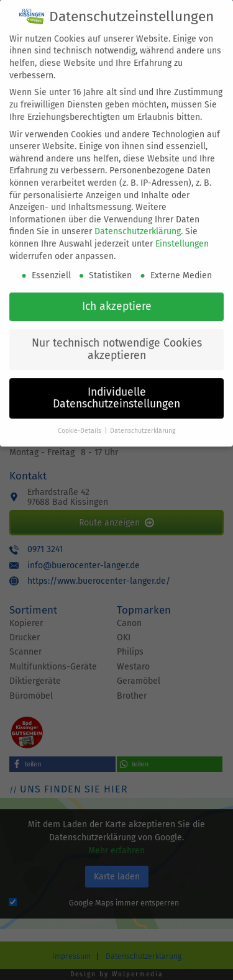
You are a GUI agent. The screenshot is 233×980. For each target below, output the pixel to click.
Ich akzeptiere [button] (117, 294)
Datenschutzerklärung (138, 220)
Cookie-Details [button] (80, 418)
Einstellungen (182, 231)
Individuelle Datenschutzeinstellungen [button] (116, 386)
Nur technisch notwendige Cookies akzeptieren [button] (117, 337)
